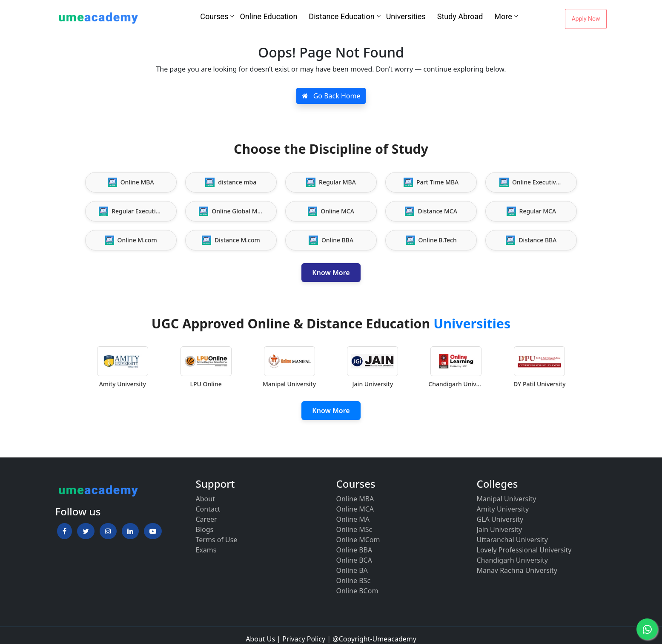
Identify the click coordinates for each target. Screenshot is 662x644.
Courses (214, 16)
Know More (331, 273)
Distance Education (341, 16)
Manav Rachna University (517, 570)
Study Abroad (460, 16)
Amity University (503, 509)
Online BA (352, 570)
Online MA (353, 519)
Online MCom (358, 540)
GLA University (500, 519)
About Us (260, 639)
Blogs (205, 529)
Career (206, 519)
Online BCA (354, 560)
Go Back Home (331, 96)
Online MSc (354, 529)
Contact (208, 509)
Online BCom (357, 591)
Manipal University (507, 499)
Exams (206, 550)
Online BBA (354, 550)
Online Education (268, 16)
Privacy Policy (304, 639)
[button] (64, 531)
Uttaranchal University (512, 540)
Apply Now (586, 19)
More (503, 16)
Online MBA (355, 499)
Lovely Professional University (524, 550)
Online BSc (354, 581)
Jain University (500, 529)
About (205, 499)
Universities (406, 16)
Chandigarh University (513, 560)
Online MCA (355, 509)
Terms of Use (217, 540)
